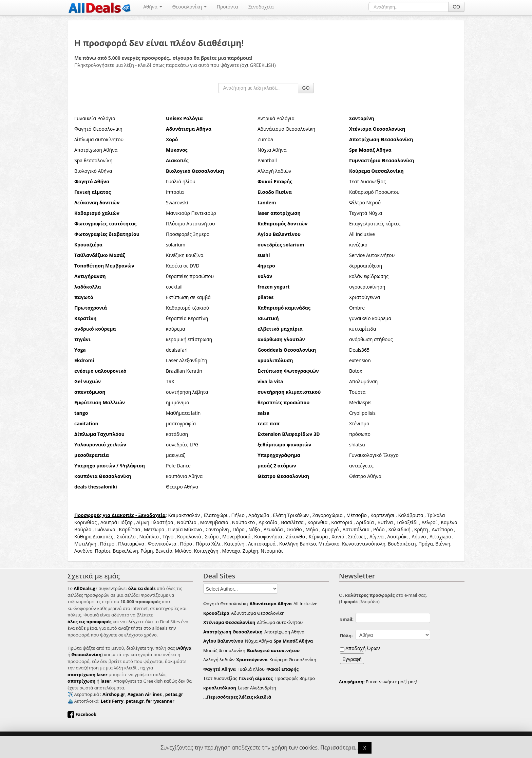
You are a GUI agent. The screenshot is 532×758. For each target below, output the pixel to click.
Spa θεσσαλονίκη (93, 160)
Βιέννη (443, 544)
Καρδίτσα (130, 529)
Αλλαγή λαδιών (274, 171)
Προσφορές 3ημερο (188, 234)
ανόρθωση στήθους (371, 339)
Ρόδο (379, 529)
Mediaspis (360, 402)
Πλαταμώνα (131, 544)
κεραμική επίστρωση (189, 339)
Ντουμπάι (272, 551)
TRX (170, 381)
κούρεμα (176, 329)
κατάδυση (177, 434)
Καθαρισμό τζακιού (187, 308)
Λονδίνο (83, 551)
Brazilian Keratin (184, 371)
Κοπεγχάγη (206, 551)
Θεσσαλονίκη (189, 7)
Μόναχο (231, 551)
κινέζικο (358, 245)
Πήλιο (238, 515)
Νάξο (254, 529)
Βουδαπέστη (402, 544)
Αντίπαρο (442, 529)
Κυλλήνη (289, 544)
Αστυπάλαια (356, 529)
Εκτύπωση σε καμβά (188, 297)
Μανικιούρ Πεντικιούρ (191, 213)
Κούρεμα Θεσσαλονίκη (293, 660)
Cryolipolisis (362, 413)
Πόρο (186, 544)
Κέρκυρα (318, 537)
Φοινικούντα (162, 544)
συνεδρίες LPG (182, 445)
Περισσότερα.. (339, 748)
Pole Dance (178, 466)
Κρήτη (421, 529)
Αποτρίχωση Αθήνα (96, 150)
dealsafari (177, 350)
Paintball (267, 160)
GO (456, 7)
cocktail (174, 287)
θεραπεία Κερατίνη (187, 318)
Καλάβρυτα (411, 515)
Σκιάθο (294, 529)
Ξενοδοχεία (261, 7)
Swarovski (177, 202)
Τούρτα (357, 392)
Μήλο (312, 529)
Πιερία (175, 529)
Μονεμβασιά (214, 522)
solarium (176, 245)
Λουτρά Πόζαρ (117, 522)
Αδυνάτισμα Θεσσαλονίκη (286, 129)
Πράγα (426, 544)
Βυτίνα (385, 522)
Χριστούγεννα (365, 297)
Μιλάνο (183, 551)
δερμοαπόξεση (366, 266)
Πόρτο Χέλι (208, 544)
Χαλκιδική (400, 529)
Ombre (357, 308)
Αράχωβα (259, 515)
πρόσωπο (360, 434)
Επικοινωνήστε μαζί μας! (378, 682)
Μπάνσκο (329, 544)
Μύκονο (193, 529)
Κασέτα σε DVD (183, 266)
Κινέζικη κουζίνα (185, 255)
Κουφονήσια (268, 537)
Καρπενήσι (383, 515)
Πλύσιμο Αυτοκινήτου (191, 224)
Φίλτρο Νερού (365, 202)
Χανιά (338, 537)
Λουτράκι (398, 537)
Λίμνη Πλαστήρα (155, 522)
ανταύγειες (361, 466)
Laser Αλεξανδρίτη (187, 360)
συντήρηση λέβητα (187, 392)
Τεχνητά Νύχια (366, 213)
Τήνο (168, 537)
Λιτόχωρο (440, 537)
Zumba (265, 139)
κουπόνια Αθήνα (184, 476)
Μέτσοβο (357, 515)
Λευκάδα (273, 529)
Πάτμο (107, 544)
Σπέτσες (357, 537)
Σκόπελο (126, 537)
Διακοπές (103, 537)
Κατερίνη (234, 544)
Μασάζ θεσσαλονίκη (224, 650)
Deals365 (359, 350)
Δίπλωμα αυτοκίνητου (99, 139)
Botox (356, 371)
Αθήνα (153, 7)
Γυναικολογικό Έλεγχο (374, 455)
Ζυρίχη (250, 551)
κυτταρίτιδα (363, 329)
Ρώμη (147, 551)
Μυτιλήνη (85, 544)
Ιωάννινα (105, 529)
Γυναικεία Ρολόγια (95, 118)
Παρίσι (103, 551)
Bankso (308, 544)
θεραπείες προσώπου (190, 276)
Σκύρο (212, 537)
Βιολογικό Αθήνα (93, 171)
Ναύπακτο (244, 522)
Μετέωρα (154, 529)
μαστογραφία (181, 423)
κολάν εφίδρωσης (369, 276)
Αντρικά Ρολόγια (276, 118)
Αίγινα (377, 537)
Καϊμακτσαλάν (184, 515)
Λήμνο (419, 537)
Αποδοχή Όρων (363, 648)
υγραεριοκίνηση (367, 287)
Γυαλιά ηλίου (181, 181)
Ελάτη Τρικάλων (291, 515)
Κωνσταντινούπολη (364, 544)
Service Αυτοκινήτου (372, 255)
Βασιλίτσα (292, 522)
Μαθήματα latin (183, 413)
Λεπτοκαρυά (262, 544)
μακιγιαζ (176, 455)
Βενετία (164, 551)
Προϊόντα (227, 7)
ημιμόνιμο (177, 402)
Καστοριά (342, 522)
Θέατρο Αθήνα (365, 476)
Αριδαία (365, 522)
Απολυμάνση (363, 381)
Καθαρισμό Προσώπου (374, 192)
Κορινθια (317, 522)
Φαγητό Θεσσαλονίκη (98, 129)
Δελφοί (430, 522)
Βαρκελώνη (125, 551)
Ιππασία (175, 192)
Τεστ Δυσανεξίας (367, 181)
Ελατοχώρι (216, 515)
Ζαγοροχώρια (328, 515)
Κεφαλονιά (189, 537)
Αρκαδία (268, 522)
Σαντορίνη (217, 529)
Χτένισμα (359, 423)
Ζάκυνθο (295, 537)
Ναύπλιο (186, 522)
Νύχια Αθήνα (272, 150)
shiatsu (357, 445)
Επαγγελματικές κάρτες (375, 224)
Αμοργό (330, 529)
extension (360, 360)
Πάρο (239, 529)
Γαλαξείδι (407, 522)
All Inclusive (362, 234)
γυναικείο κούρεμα (370, 318)
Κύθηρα (83, 537)
